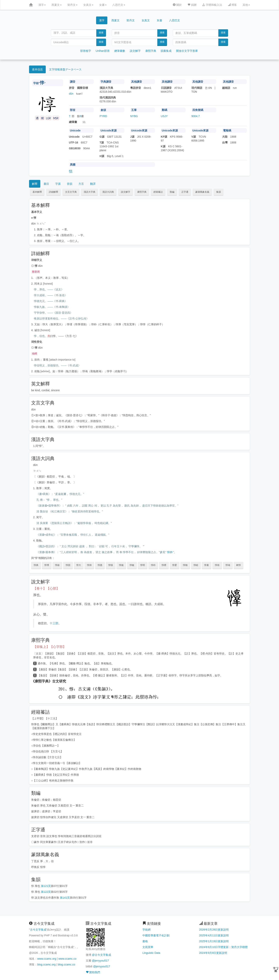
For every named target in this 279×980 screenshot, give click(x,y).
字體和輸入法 (212, 5)
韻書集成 (166, 51)
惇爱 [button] (175, 565)
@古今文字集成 (101, 955)
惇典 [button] (36, 565)
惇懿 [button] (121, 565)
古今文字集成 (38, 930)
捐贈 (192, 5)
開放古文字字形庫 (187, 51)
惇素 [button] (207, 565)
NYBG (134, 116)
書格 (145, 941)
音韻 (70, 184)
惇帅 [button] (89, 565)
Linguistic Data (151, 953)
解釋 (35, 184)
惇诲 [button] (228, 565)
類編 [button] (172, 192)
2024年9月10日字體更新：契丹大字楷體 (223, 947)
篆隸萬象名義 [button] (202, 192)
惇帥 (170, 552)
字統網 (146, 930)
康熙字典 (151, 51)
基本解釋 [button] (37, 192)
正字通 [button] (185, 192)
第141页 (65, 898)
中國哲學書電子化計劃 (156, 935)
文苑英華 (148, 947)
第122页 (46, 892)
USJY (164, 116)
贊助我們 (93, 972)
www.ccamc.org (47, 959)
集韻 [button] (219, 192)
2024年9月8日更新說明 (213, 953)
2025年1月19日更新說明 (214, 941)
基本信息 (37, 69)
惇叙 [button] (57, 565)
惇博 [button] (47, 565)
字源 (58, 184)
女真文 (88, 5)
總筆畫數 (120, 51)
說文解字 (135, 51)
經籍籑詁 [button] (158, 192)
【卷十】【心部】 (46, 588)
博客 (232, 5)
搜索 (101, 33)
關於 (177, 5)
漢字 (42, 5)
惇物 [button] (185, 565)
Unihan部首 (103, 51)
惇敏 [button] (132, 565)
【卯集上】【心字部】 (50, 647)
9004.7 (196, 116)
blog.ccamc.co (66, 964)
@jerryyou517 (100, 961)
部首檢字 (86, 51)
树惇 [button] (239, 565)
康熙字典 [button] (142, 192)
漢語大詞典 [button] (108, 192)
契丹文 (72, 5)
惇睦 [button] (196, 565)
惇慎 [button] (111, 565)
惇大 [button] (79, 565)
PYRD (103, 116)
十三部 (54, 623)
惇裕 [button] (217, 565)
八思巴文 (119, 5)
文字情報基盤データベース (65, 69)
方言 (81, 184)
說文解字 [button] (126, 192)
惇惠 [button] (100, 565)
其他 (246, 5)
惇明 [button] (143, 565)
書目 (46, 184)
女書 (103, 5)
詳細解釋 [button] (53, 192)
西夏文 (57, 5)
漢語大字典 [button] (90, 192)
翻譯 (93, 184)
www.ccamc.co (67, 959)
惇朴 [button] (153, 565)
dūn (71, 94)
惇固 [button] (68, 565)
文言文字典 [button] (71, 192)
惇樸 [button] (164, 565)
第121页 (46, 886)
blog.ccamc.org (46, 964)
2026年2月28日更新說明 (214, 930)
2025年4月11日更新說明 (214, 935)
